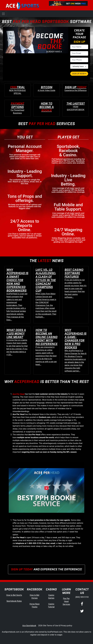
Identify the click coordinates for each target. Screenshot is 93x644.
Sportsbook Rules (14, 601)
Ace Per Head (19, 394)
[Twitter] (82, 611)
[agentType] (79, 66)
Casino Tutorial (51, 605)
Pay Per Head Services (66, 601)
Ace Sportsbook (29, 626)
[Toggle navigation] (3, 14)
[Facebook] (82, 604)
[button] (8, 40)
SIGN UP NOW (79, 74)
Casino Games (51, 597)
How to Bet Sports (14, 595)
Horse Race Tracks (35, 605)
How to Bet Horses (35, 597)
